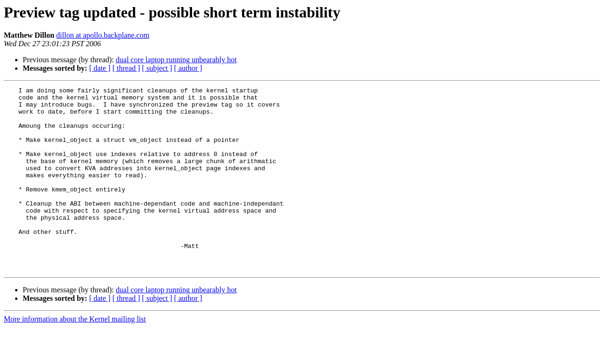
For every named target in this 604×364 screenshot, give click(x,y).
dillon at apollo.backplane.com (103, 35)
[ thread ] (126, 68)
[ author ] (188, 68)
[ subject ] (157, 68)
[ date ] (100, 68)
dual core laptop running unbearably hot (176, 60)
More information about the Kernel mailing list (75, 356)
